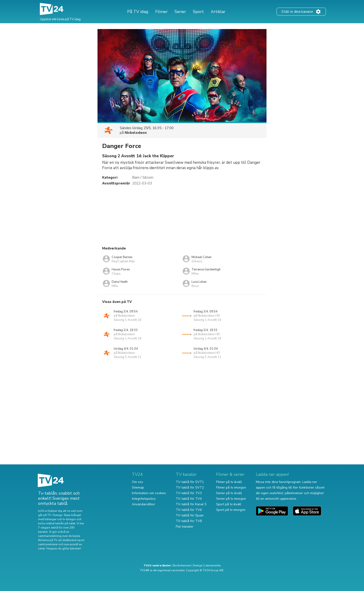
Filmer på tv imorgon (231, 488)
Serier (180, 12)
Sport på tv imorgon (231, 510)
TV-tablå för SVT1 (190, 482)
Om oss (137, 482)
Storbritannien (182, 565)
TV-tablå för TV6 (189, 510)
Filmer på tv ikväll (229, 482)
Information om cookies (149, 493)
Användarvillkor (143, 504)
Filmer (161, 12)
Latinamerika (213, 565)
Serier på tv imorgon (231, 499)
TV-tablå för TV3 (189, 493)
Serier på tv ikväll (229, 493)
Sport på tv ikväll (229, 504)
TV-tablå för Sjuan (190, 515)
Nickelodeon (136, 133)
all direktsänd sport (71, 540)
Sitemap (138, 488)
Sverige (198, 565)
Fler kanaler (185, 527)
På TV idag (138, 12)
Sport (198, 12)
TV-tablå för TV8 (189, 521)
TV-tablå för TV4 (189, 499)
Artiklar (218, 12)
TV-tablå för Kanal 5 (191, 504)
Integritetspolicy (144, 499)
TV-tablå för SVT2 (190, 488)
